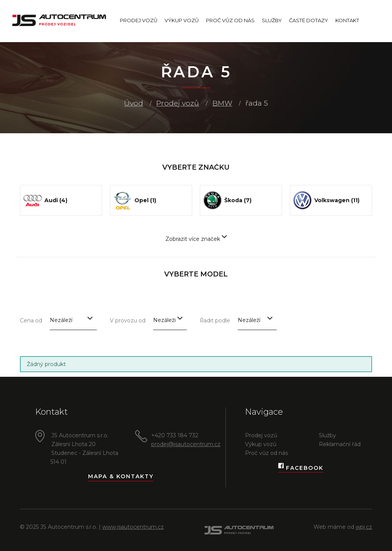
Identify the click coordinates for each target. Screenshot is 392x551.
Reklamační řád (340, 444)
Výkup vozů (182, 20)
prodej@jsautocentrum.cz (186, 444)
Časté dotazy (309, 20)
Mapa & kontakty (121, 476)
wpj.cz (364, 527)
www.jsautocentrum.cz (133, 527)
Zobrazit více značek (196, 239)
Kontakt (347, 20)
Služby (272, 20)
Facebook (301, 468)
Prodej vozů (139, 20)
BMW (222, 103)
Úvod (134, 103)
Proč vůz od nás (230, 20)
